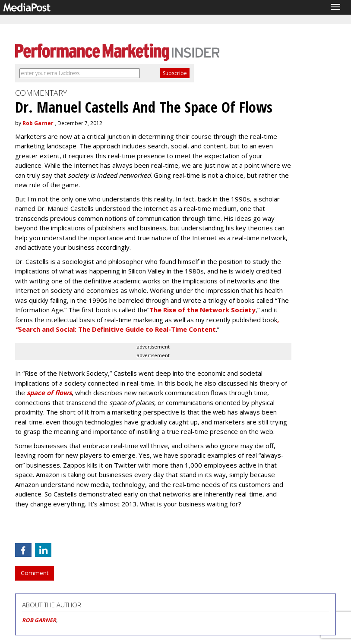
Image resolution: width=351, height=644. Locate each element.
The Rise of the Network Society (202, 310)
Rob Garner (38, 123)
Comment (35, 573)
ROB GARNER (39, 620)
